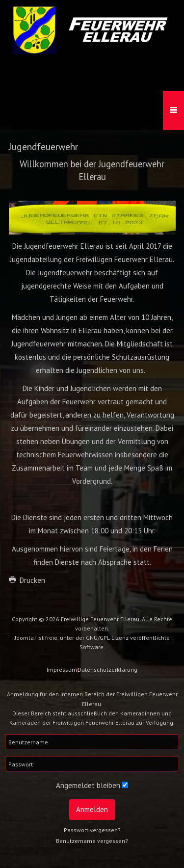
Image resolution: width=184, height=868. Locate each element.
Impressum (62, 670)
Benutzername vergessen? (92, 841)
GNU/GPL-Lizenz (107, 638)
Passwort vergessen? (92, 830)
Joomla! (25, 638)
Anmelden (92, 809)
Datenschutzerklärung (107, 670)
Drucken (27, 580)
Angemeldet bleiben (88, 785)
